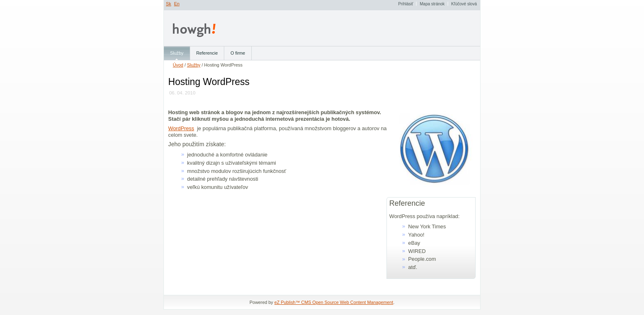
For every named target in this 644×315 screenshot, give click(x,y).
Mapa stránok (432, 4)
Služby (194, 65)
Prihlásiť (406, 4)
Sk (169, 4)
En (177, 4)
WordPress (181, 128)
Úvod (178, 65)
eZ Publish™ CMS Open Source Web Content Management (334, 302)
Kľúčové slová (464, 4)
